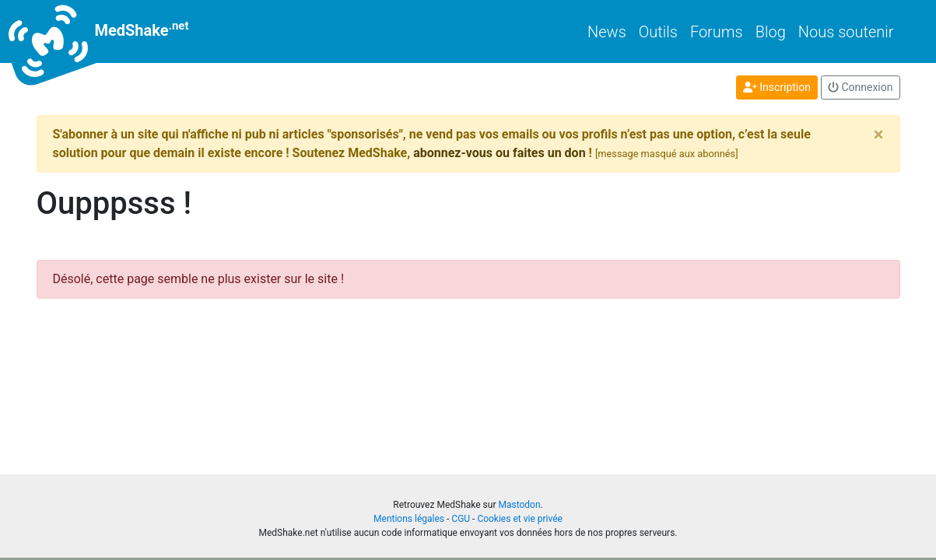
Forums (717, 32)
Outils (658, 32)
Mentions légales (409, 519)
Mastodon (519, 505)
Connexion (861, 87)
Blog (771, 32)
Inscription (777, 87)
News (607, 32)
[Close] (879, 135)
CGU (461, 519)
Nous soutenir (846, 32)
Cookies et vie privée (520, 519)
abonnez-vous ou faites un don (499, 153)
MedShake (113, 31)
